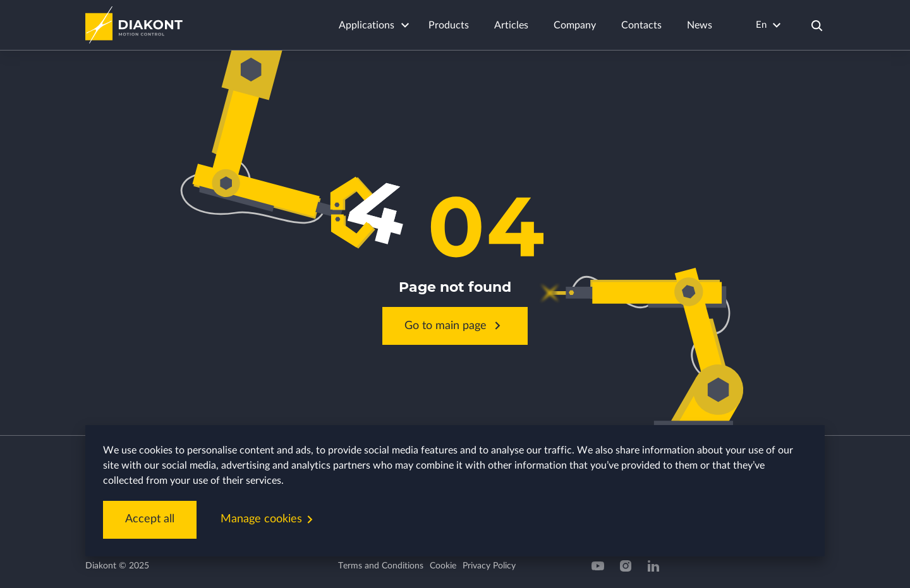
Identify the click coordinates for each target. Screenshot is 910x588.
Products (449, 25)
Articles (511, 25)
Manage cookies (269, 519)
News (700, 25)
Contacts (641, 25)
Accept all (150, 519)
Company (575, 25)
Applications (367, 25)
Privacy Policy (489, 566)
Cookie (443, 566)
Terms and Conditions (381, 566)
